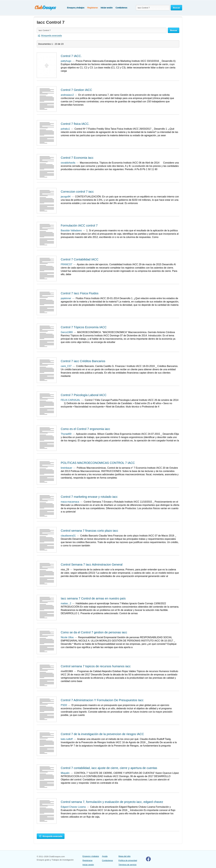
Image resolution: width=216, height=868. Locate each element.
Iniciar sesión (107, 8)
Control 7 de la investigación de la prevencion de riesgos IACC (102, 734)
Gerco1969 (67, 332)
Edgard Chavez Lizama (73, 807)
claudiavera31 (68, 536)
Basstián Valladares (71, 231)
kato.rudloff (67, 739)
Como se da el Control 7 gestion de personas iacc (94, 632)
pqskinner (66, 298)
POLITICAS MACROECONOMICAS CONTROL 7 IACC (98, 463)
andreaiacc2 (67, 95)
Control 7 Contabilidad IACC (80, 259)
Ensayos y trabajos (76, 8)
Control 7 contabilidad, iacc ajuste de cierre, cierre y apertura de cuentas (109, 768)
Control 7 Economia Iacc (77, 158)
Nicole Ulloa (67, 637)
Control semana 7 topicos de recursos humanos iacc (96, 666)
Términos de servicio (127, 865)
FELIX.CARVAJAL (70, 400)
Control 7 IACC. (71, 56)
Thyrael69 (66, 434)
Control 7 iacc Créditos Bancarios (83, 361)
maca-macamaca (70, 502)
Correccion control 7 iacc (77, 192)
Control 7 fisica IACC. (75, 124)
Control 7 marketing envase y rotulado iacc (89, 497)
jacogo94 (66, 197)
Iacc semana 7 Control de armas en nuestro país (93, 598)
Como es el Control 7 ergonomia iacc (85, 429)
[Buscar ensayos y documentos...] (153, 8)
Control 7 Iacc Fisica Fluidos (80, 293)
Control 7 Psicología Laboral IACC (84, 395)
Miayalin (65, 773)
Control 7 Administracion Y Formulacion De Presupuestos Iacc (102, 700)
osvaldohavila (68, 163)
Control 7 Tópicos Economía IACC (84, 327)
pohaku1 (65, 129)
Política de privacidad (128, 860)
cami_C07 (66, 366)
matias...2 (66, 603)
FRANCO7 (66, 264)
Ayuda (105, 856)
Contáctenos (121, 8)
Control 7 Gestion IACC (76, 90)
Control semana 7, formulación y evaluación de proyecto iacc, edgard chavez (112, 802)
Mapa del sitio (124, 856)
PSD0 (64, 705)
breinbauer (67, 468)
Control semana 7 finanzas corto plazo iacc (89, 531)
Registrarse (92, 8)
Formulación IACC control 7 (79, 225)
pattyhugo (66, 61)
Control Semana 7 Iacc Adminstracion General (92, 565)
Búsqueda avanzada (51, 836)
